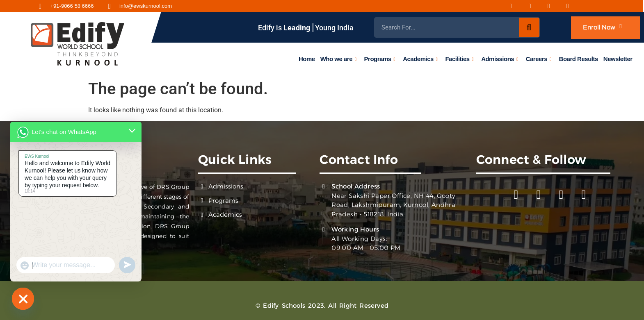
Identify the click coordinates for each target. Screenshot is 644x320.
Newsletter (618, 58)
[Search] (529, 27)
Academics (420, 59)
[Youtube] (554, 6)
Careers (539, 59)
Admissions (500, 59)
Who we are (338, 59)
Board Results (579, 58)
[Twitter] (573, 6)
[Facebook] (516, 6)
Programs (380, 59)
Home (307, 58)
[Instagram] (535, 6)
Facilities (460, 59)
